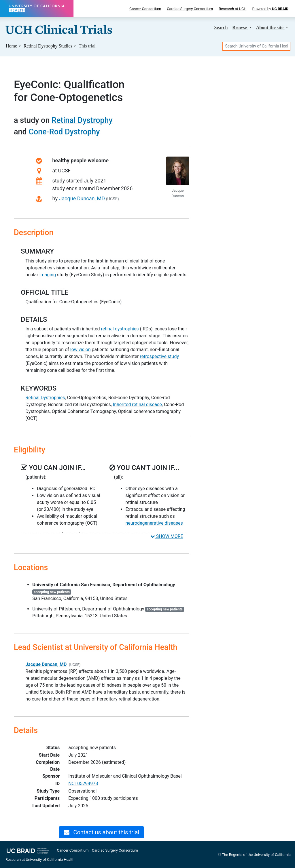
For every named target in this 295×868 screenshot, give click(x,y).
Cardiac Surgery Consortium (190, 9)
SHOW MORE (167, 536)
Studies (48, 46)
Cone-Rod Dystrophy (64, 132)
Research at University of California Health (40, 860)
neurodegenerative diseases (154, 523)
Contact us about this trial (101, 832)
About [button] (270, 27)
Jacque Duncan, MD (82, 198)
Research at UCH (232, 9)
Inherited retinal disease (137, 405)
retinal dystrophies (120, 329)
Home (11, 46)
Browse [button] (240, 27)
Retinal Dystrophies (45, 398)
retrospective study (159, 356)
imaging (48, 275)
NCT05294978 (83, 784)
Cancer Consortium (145, 9)
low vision (81, 350)
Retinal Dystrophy (82, 120)
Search (221, 27)
